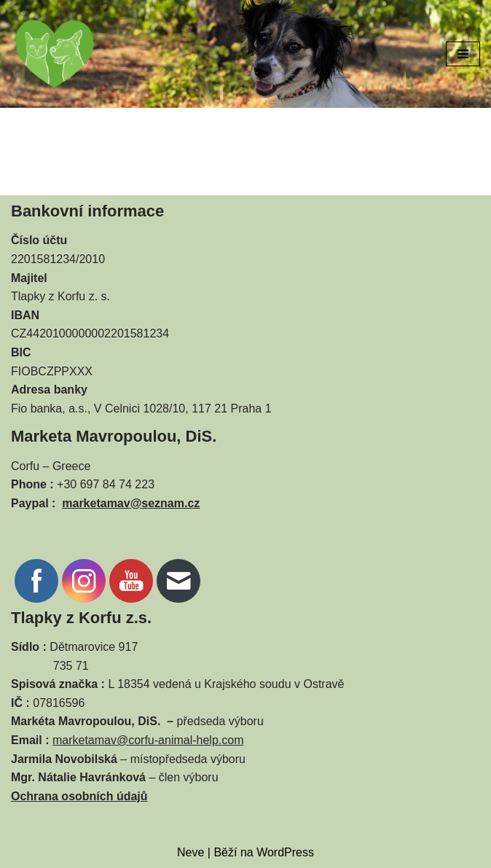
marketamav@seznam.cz (131, 503)
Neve (190, 852)
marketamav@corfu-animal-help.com (148, 740)
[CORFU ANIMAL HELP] (55, 54)
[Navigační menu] (463, 54)
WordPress (285, 852)
